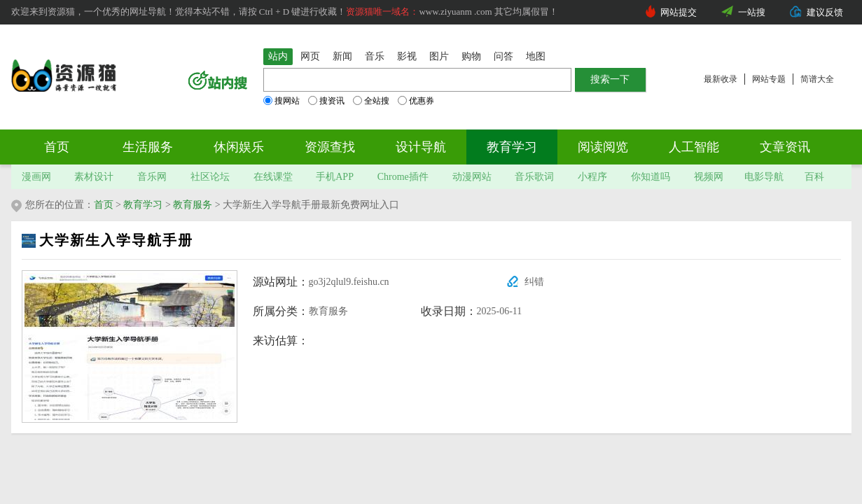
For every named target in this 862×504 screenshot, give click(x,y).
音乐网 (152, 177)
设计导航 (421, 147)
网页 (310, 56)
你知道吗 (651, 177)
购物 (471, 56)
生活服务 (148, 147)
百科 (814, 177)
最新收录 (721, 79)
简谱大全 (817, 79)
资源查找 (330, 147)
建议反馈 (825, 12)
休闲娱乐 (239, 147)
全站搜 (371, 101)
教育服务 (193, 205)
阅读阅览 (603, 147)
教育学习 (512, 147)
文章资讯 (785, 147)
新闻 (342, 56)
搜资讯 (326, 101)
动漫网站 (472, 177)
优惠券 (416, 101)
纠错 (534, 282)
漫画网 (36, 177)
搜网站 (281, 101)
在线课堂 (273, 177)
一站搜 (752, 12)
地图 (536, 56)
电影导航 (764, 177)
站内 (278, 56)
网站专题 (769, 79)
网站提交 (679, 12)
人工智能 (694, 147)
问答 (503, 56)
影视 (407, 56)
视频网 (709, 177)
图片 (439, 56)
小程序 (592, 177)
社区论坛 (210, 177)
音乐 (375, 56)
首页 (57, 147)
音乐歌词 (534, 177)
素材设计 (94, 177)
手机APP (335, 177)
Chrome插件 (403, 177)
